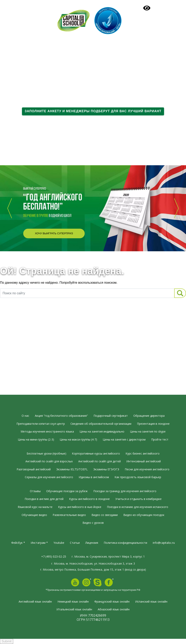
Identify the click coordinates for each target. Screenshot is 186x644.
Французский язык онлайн (112, 601)
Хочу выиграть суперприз (54, 233)
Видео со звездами (105, 515)
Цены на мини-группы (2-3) (36, 439)
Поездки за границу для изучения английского (125, 491)
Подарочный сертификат (140, 38)
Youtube (59, 543)
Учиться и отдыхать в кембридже (138, 499)
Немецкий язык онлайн (73, 601)
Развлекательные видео (69, 515)
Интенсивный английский (144, 461)
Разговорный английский (34, 469)
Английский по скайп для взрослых (49, 461)
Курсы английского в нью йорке (80, 507)
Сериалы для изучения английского (49, 477)
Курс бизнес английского (143, 453)
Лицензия (92, 543)
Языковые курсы (32, 56)
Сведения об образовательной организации (101, 424)
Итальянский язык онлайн (74, 609)
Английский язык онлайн (35, 601)
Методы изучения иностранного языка (47, 431)
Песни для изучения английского (147, 469)
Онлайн (24, 70)
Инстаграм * (39, 543)
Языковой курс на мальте (35, 507)
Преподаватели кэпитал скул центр (41, 424)
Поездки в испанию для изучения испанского (138, 507)
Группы (24, 63)
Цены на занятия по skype (148, 431)
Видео (23, 77)
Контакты (25, 97)
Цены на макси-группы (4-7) (78, 439)
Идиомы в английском (94, 477)
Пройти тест (160, 439)
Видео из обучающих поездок (144, 515)
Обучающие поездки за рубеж (67, 491)
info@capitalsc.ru (164, 543)
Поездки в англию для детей (44, 499)
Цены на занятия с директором (124, 439)
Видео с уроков (93, 523)
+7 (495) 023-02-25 (37, 16)
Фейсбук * (18, 543)
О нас (23, 49)
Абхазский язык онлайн (114, 609)
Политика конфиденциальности (125, 543)
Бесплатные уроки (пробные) (46, 453)
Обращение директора (149, 416)
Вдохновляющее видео (33, 155)
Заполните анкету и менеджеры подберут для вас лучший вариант (93, 111)
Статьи (75, 543)
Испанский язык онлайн (151, 601)
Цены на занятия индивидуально (102, 431)
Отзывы (24, 90)
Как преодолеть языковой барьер (138, 477)
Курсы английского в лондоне (89, 499)
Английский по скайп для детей (100, 461)
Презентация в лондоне (153, 424)
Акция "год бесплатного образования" (61, 416)
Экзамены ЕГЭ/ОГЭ (106, 469)
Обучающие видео (34, 515)
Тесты (23, 84)
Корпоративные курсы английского (96, 453)
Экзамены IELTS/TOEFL (72, 469)
